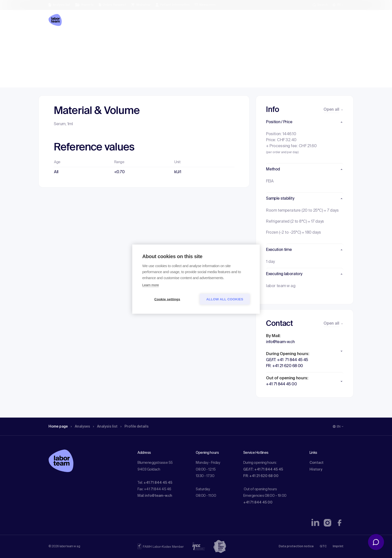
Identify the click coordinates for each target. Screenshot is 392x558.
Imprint (338, 547)
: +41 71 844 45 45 (157, 483)
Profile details (143, 39)
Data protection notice (296, 547)
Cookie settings (167, 299)
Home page (59, 39)
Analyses (84, 39)
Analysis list (111, 39)
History (316, 470)
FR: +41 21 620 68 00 (261, 476)
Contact (316, 463)
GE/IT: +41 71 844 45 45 (263, 470)
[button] (305, 122)
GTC (323, 547)
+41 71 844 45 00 (258, 503)
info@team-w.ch (158, 496)
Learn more (150, 285)
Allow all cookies (225, 299)
